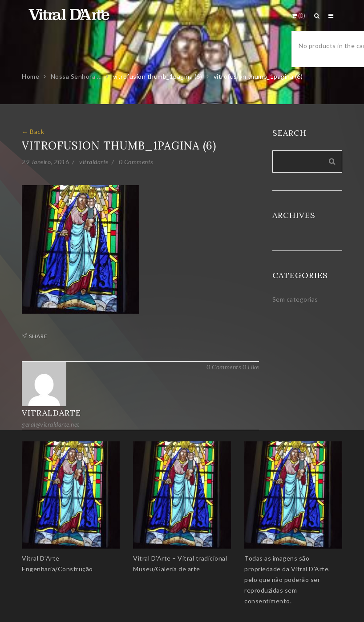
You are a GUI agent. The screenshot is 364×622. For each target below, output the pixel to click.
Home (30, 76)
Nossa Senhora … (76, 76)
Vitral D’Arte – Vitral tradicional (180, 558)
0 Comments (136, 162)
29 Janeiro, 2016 (45, 162)
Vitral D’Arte (41, 558)
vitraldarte (94, 162)
